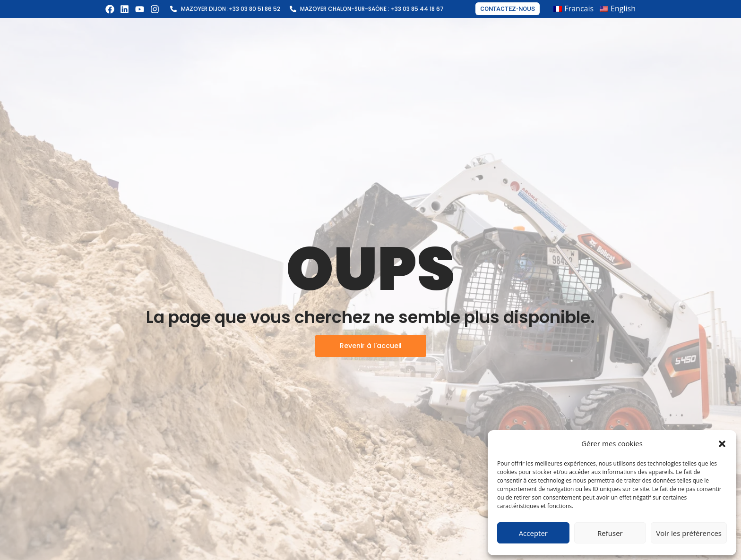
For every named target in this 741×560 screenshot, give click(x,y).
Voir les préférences (689, 533)
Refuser (610, 533)
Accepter (533, 533)
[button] (722, 444)
